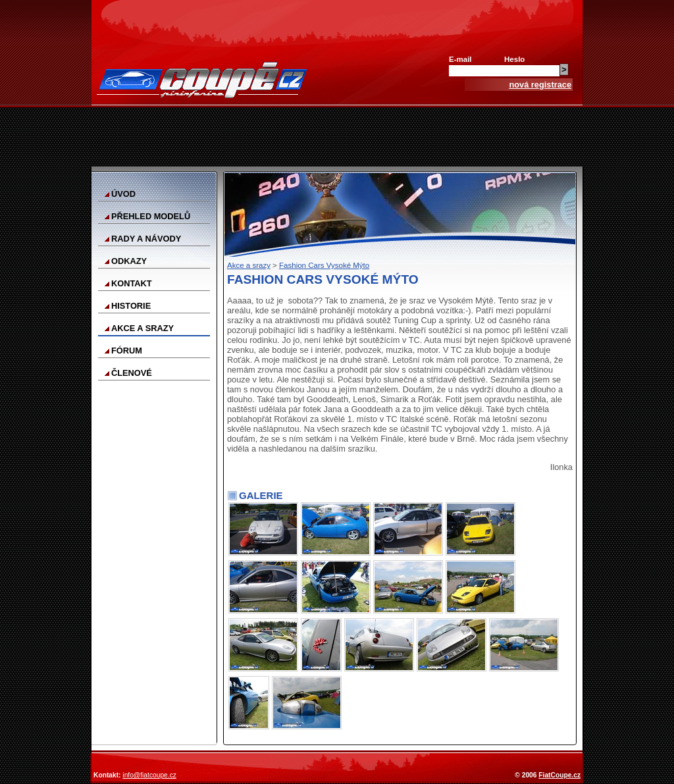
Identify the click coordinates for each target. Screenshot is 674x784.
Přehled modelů (151, 216)
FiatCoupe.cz (559, 775)
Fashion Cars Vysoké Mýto (324, 265)
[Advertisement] (337, 137)
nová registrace (540, 85)
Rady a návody (146, 239)
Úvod (123, 194)
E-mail (460, 59)
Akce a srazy (143, 328)
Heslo (514, 59)
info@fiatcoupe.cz (149, 775)
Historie (131, 306)
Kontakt (132, 283)
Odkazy (129, 261)
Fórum (127, 351)
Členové (132, 373)
